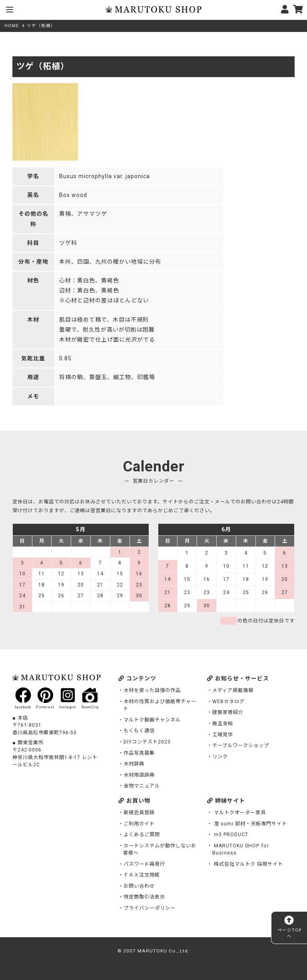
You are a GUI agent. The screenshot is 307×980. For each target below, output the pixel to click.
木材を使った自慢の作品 (152, 690)
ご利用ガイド (139, 824)
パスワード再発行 (144, 864)
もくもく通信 (139, 731)
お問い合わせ (139, 886)
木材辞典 (134, 764)
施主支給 (223, 724)
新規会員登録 (139, 813)
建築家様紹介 (228, 712)
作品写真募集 (139, 753)
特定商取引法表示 (144, 897)
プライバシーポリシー (150, 908)
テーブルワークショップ (241, 745)
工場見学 (223, 735)
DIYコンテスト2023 (147, 742)
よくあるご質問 (142, 835)
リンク (220, 757)
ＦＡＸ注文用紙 (142, 875)
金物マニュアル (142, 786)
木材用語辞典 (139, 775)
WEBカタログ (228, 702)
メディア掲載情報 (233, 690)
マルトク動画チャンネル (152, 720)
